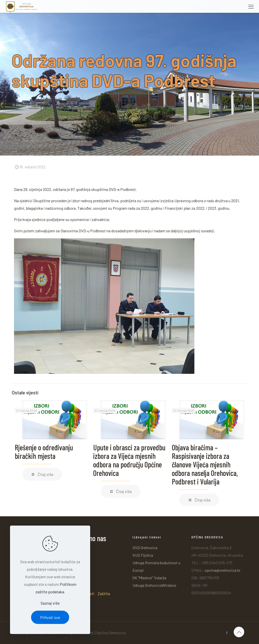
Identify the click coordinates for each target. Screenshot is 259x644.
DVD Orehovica (145, 548)
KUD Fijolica (143, 555)
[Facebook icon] (227, 633)
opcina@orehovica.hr (223, 570)
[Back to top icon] (239, 632)
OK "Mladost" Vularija (149, 578)
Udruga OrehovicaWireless (154, 585)
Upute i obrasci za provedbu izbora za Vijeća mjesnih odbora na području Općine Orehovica (129, 460)
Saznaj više (50, 603)
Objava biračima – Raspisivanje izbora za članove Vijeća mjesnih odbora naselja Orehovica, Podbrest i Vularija (205, 464)
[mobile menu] (251, 6)
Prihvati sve (50, 617)
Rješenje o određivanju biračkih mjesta (44, 452)
